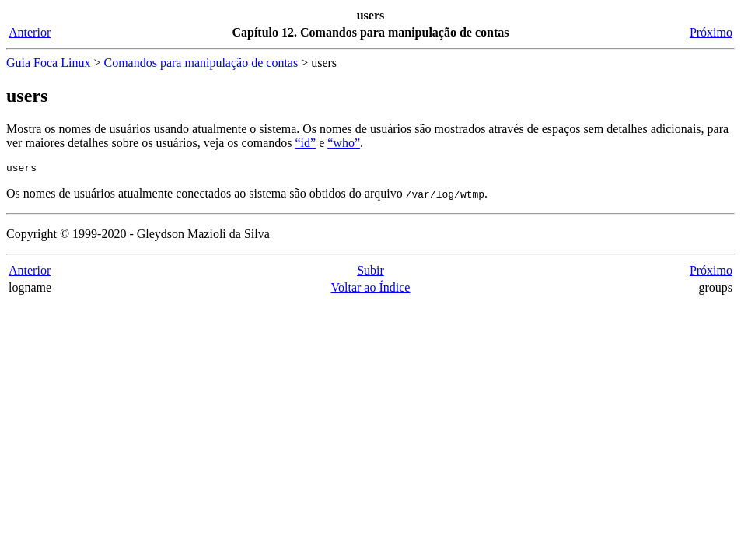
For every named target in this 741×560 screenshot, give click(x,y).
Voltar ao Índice (371, 290)
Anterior (30, 32)
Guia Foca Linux (48, 63)
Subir (370, 273)
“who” (344, 143)
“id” (305, 143)
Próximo (711, 32)
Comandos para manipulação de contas (201, 63)
